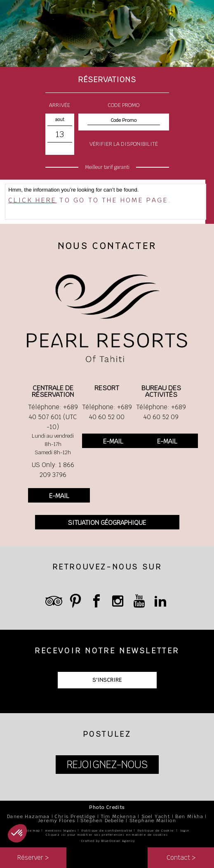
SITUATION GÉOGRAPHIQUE (107, 523)
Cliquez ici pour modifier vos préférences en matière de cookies (107, 835)
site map (32, 831)
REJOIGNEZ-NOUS (107, 765)
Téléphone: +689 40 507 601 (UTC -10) (53, 417)
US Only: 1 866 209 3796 (53, 470)
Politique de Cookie (156, 831)
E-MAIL (59, 496)
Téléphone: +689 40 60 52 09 (161, 412)
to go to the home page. (90, 200)
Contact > (181, 857)
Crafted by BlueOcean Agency (108, 841)
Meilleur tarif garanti (107, 167)
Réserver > (33, 857)
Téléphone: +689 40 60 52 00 (107, 412)
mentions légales (61, 831)
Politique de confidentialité (107, 831)
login (185, 831)
